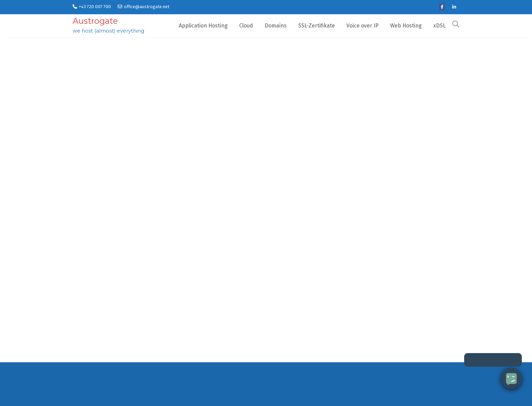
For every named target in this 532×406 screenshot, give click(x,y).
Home (80, 394)
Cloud (246, 26)
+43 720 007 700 (92, 7)
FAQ (342, 394)
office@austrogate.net (144, 7)
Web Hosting (406, 26)
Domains (276, 26)
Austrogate (95, 21)
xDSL (439, 26)
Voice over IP (363, 26)
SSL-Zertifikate (317, 26)
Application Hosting (203, 26)
